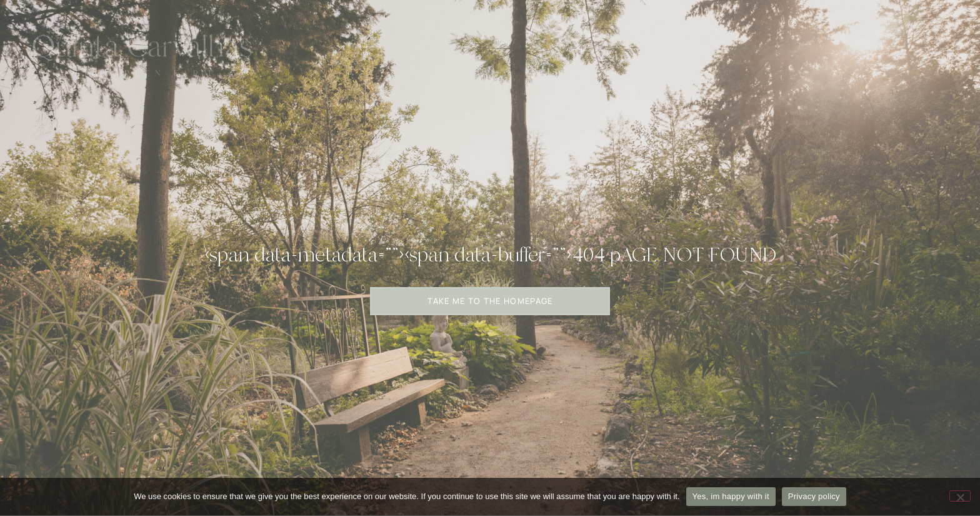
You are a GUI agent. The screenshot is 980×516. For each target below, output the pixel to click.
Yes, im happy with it (731, 496)
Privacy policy (814, 496)
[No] (960, 496)
